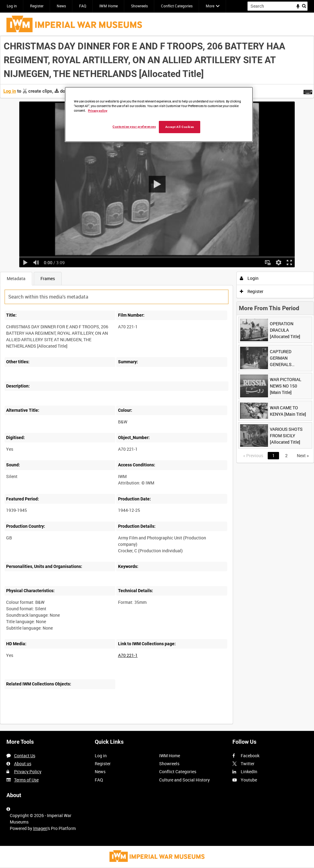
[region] (159, 114)
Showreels (139, 6)
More (210, 6)
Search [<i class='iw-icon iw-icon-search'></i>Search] (304, 6)
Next (303, 455)
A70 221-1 (128, 655)
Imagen (40, 828)
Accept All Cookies (180, 127)
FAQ (83, 6)
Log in (12, 6)
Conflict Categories (177, 6)
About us (23, 764)
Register (37, 6)
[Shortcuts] (308, 91)
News (61, 6)
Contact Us (25, 756)
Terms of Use (26, 780)
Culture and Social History (184, 780)
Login (249, 278)
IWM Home (109, 6)
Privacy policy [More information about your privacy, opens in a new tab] (98, 111)
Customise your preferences (134, 127)
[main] (157, 383)
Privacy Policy (28, 772)
